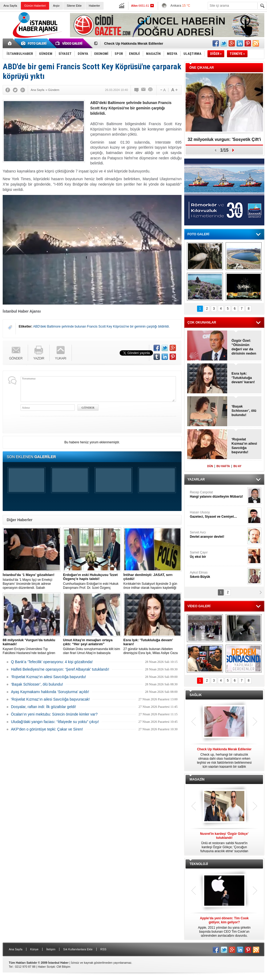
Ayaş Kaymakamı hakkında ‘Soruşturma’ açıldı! (50, 692)
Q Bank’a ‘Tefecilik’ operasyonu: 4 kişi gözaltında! (52, 662)
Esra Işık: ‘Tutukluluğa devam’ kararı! (243, 378)
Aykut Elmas (218, 575)
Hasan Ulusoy (218, 515)
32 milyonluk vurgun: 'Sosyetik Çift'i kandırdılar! (224, 141)
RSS (103, 949)
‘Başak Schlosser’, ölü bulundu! (37, 684)
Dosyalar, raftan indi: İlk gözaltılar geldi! (44, 707)
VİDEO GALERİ (199, 606)
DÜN (210, 466)
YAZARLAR (196, 479)
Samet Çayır (218, 555)
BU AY (237, 466)
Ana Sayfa (10, 6)
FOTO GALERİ (198, 234)
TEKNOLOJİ (199, 864)
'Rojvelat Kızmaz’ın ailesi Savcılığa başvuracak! (50, 699)
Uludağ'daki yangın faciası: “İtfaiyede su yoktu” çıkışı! (55, 722)
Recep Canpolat (218, 495)
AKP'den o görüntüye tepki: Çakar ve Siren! (47, 729)
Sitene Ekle (74, 6)
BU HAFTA (223, 466)
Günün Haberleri (35, 6)
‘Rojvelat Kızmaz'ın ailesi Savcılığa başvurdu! (48, 677)
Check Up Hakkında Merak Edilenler (134, 43)
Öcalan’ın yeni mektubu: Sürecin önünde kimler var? (54, 714)
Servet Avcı (218, 535)
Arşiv (56, 6)
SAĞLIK (196, 695)
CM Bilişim (63, 967)
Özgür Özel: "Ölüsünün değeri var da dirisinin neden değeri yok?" (244, 347)
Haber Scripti (46, 967)
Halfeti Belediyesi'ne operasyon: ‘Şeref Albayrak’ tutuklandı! (60, 669)
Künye (34, 949)
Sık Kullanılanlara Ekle (78, 949)
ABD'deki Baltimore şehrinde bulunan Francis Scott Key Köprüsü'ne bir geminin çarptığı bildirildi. (101, 326)
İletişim (51, 949)
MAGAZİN (197, 779)
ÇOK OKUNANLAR (202, 322)
